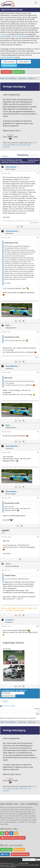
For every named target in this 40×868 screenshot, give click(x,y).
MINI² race (32, 78)
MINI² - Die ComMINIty (8, 78)
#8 (38, 537)
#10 (38, 626)
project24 (9, 620)
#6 (38, 452)
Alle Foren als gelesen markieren (13, 838)
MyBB (27, 863)
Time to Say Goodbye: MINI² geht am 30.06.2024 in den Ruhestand (20, 145)
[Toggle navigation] (36, 3)
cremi (8, 564)
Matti (8, 325)
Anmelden (6, 72)
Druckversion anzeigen (9, 706)
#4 (38, 373)
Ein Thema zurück (8, 691)
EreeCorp (22, 865)
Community (4, 34)
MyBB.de (16, 863)
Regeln (3, 36)
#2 (38, 238)
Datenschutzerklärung (18, 36)
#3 (38, 332)
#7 (38, 498)
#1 (38, 173)
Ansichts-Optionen (33, 160)
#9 (38, 570)
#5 (38, 432)
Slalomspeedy (11, 167)
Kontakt (5, 854)
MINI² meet (22, 78)
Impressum (19, 850)
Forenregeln (6, 850)
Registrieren (19, 72)
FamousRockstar (12, 231)
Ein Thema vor (21, 691)
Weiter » (5, 156)
